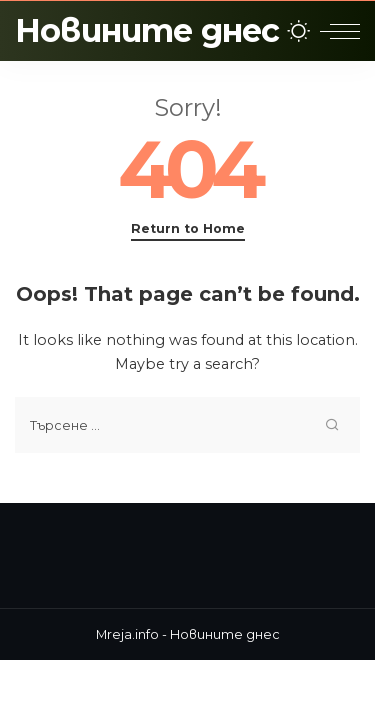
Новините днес (147, 30)
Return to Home (188, 228)
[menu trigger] (340, 31)
